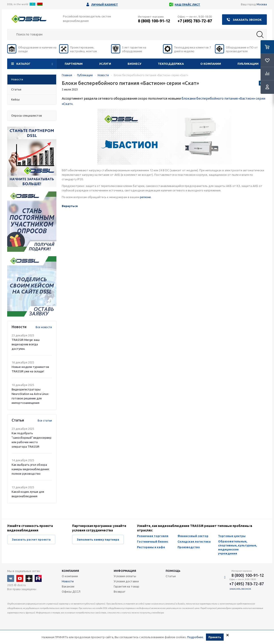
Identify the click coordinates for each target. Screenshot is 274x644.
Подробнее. (195, 637)
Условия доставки (126, 581)
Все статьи (45, 421)
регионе (145, 197)
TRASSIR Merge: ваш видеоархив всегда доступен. (26, 344)
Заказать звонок (247, 20)
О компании (211, 64)
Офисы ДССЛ (71, 592)
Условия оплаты (125, 576)
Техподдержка (171, 64)
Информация (125, 571)
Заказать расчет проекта (31, 539)
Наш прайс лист (187, 5)
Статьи (171, 576)
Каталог (23, 64)
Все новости (44, 327)
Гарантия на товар (126, 586)
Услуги (105, 64)
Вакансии (68, 586)
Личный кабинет (105, 5)
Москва (262, 4)
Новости (68, 581)
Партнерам (74, 64)
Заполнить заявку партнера (98, 539)
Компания (70, 571)
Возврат (120, 592)
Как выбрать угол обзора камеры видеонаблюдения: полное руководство (31, 469)
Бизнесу (134, 64)
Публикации (248, 64)
